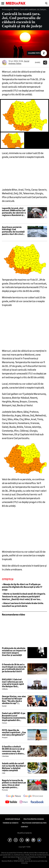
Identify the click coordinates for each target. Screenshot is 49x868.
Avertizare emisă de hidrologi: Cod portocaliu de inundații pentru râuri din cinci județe (13, 231)
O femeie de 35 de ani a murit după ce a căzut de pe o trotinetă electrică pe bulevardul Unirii (14, 668)
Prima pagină (7, 9)
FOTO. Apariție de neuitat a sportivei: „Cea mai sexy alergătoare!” (14, 733)
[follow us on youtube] (11, 802)
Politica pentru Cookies (34, 819)
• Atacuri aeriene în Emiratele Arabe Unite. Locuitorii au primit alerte (23, 605)
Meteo (16, 9)
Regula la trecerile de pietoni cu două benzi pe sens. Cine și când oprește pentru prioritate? (14, 784)
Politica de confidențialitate (34, 823)
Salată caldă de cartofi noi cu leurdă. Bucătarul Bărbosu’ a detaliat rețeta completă (14, 767)
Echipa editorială (13, 819)
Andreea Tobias (15, 63)
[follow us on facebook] (37, 802)
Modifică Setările (25, 833)
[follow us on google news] (13, 796)
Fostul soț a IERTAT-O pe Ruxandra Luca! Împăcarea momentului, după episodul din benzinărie (14, 717)
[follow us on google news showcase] (33, 796)
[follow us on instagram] (24, 802)
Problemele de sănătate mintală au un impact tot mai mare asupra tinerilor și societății (14, 652)
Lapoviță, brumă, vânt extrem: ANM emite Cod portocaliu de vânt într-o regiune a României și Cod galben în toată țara (14, 212)
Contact (24, 827)
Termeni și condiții (11, 823)
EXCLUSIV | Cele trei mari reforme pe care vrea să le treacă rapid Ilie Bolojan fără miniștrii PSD (13, 683)
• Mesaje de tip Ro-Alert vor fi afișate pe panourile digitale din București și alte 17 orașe (22, 587)
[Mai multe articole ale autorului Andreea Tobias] (5, 63)
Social (27, 61)
